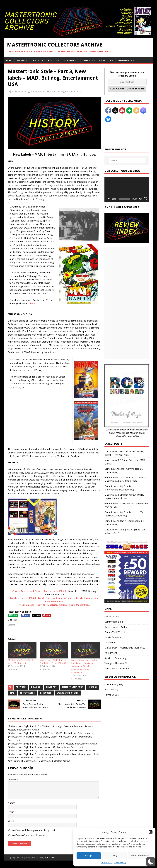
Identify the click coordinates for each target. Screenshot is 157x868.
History (37, 60)
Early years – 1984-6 (55, 591)
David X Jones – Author (116, 627)
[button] (151, 832)
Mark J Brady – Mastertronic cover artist (125, 648)
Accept (89, 855)
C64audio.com (112, 617)
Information (125, 60)
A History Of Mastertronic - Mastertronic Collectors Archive (40, 761)
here (33, 303)
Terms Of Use (112, 695)
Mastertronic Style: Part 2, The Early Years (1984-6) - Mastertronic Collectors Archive (53, 733)
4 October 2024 (19, 91)
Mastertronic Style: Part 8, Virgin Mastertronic (21, 661)
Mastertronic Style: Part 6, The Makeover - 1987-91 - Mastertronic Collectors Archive (53, 750)
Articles (53, 60)
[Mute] (140, 199)
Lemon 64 (110, 643)
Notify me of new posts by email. (28, 835)
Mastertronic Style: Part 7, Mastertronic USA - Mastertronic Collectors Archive (50, 747)
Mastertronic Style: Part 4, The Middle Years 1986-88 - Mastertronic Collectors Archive (54, 744)
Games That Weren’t (115, 632)
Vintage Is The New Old (116, 663)
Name (11, 803)
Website (12, 821)
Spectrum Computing (115, 658)
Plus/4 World (111, 653)
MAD (12, 693)
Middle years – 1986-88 (23, 598)
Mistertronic (27, 693)
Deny (114, 855)
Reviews (21, 60)
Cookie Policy (107, 862)
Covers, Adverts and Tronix (27, 591)
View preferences (140, 855)
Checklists (105, 60)
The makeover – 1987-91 (32, 605)
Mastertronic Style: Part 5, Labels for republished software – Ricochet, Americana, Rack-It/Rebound (84, 666)
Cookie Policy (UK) (114, 684)
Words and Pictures (68, 693)
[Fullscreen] (145, 199)
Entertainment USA (73, 687)
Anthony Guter (38, 91)
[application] (127, 189)
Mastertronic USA (57, 605)
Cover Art (51, 687)
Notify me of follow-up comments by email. (34, 830)
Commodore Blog (114, 622)
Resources (70, 60)
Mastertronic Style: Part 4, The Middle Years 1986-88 (53, 661)
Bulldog (36, 687)
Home (9, 60)
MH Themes (50, 857)
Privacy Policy (120, 862)
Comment (13, 779)
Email (11, 812)
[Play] (109, 199)
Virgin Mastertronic (80, 605)
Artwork (21, 687)
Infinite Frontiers (113, 637)
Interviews (89, 60)
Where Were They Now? (117, 668)
